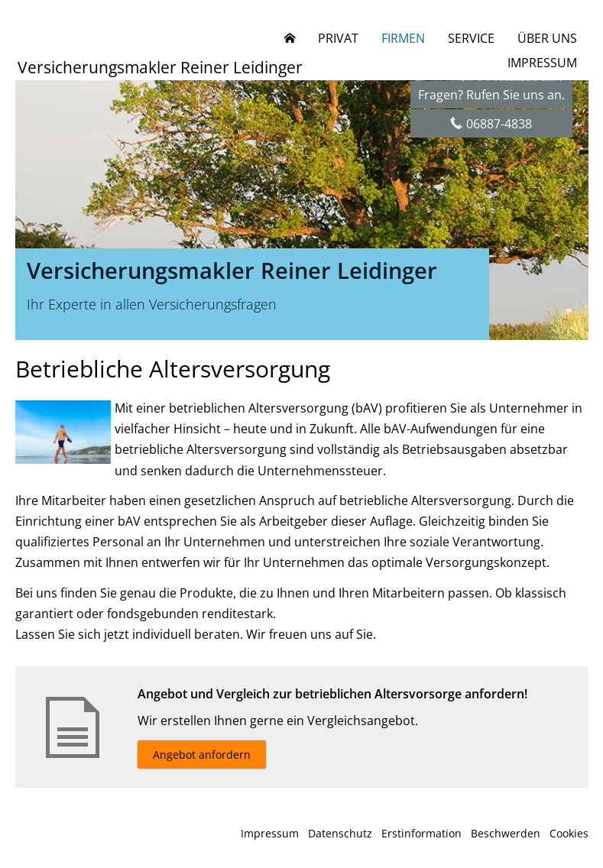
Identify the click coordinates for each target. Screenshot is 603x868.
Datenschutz (340, 833)
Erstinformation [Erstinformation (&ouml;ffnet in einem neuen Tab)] (421, 833)
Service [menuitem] (471, 38)
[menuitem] (290, 38)
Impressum (270, 833)
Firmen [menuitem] (403, 38)
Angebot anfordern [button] (202, 755)
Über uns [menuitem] (547, 38)
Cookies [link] (569, 833)
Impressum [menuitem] (542, 63)
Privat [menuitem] (338, 38)
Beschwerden (506, 833)
